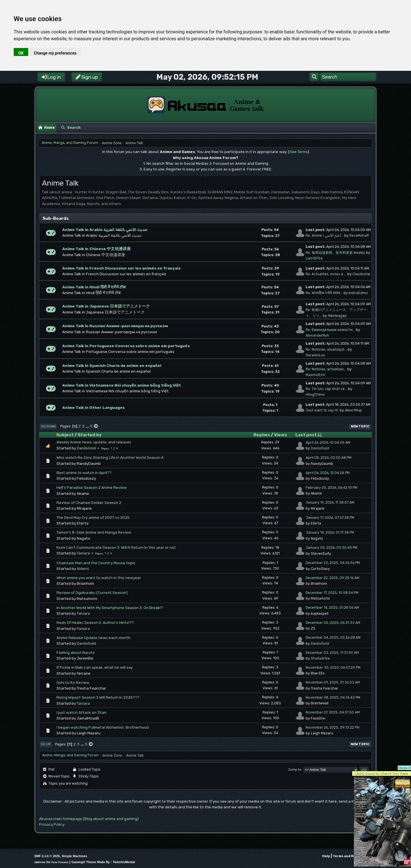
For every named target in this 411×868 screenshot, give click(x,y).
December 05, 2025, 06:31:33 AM (333, 623)
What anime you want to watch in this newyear (99, 578)
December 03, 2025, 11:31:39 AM (332, 653)
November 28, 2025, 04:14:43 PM (333, 698)
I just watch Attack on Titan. (82, 712)
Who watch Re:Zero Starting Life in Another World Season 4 (110, 457)
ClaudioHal (361, 274)
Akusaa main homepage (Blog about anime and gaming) (89, 819)
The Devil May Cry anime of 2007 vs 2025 (93, 517)
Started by (90, 435)
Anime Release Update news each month (93, 638)
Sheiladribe (320, 658)
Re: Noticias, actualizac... (326, 369)
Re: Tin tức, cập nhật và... (326, 389)
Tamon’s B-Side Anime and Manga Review (94, 532)
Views (281, 435)
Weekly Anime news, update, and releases (94, 442)
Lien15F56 (314, 258)
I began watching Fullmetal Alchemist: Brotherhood (103, 727)
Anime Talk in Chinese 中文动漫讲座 (96, 249)
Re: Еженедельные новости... (330, 330)
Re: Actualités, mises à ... (326, 274)
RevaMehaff (359, 236)
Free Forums (60, 862)
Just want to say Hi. (322, 410)
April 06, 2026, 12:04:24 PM (328, 473)
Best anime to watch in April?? (84, 473)
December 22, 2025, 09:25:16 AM (333, 578)
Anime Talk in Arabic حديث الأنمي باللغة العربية (105, 230)
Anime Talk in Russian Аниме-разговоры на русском (115, 326)
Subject (65, 435)
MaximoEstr (316, 375)
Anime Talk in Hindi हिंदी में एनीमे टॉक (94, 287)
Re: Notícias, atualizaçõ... (326, 349)
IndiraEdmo (358, 293)
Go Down (48, 426)
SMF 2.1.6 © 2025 (47, 856)
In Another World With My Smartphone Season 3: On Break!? (110, 608)
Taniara (83, 553)
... (88, 426)
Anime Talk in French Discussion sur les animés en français (121, 268)
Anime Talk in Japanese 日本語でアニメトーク (106, 306)
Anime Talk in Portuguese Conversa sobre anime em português (126, 346)
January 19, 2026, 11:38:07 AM (330, 503)
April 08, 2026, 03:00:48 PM (329, 458)
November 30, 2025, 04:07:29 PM (333, 668)
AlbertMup (353, 410)
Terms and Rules (347, 856)
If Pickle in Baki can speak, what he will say (95, 667)
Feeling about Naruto (76, 652)
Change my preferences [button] (55, 53)
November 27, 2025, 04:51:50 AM (333, 712)
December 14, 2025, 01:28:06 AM (332, 608)
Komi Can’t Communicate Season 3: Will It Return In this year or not (116, 547)
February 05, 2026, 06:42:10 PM (332, 488)
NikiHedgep (337, 316)
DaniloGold (86, 448)
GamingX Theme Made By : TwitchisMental (103, 862)
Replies (262, 435)
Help (326, 856)
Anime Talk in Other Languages (93, 407)
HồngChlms (315, 395)
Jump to (295, 770)
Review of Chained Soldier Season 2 (89, 503)
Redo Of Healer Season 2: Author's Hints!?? (95, 622)
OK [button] (21, 53)
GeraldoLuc (315, 355)
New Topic (360, 426)
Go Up (46, 744)
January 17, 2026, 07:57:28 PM (330, 518)
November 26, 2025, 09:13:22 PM (333, 728)
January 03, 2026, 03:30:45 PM (332, 548)
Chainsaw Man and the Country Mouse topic (96, 563)
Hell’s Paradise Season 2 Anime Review (92, 487)
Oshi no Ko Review (73, 682)
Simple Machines (74, 856)
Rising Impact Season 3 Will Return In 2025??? (98, 697)
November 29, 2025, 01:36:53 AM (333, 682)
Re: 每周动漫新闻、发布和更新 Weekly (335, 253)
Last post (309, 435)
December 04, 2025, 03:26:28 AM (333, 638)
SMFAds (40, 862)
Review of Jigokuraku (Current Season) (92, 592)
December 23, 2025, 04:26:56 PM (333, 563)
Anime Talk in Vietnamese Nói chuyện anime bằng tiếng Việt (122, 385)
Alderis (83, 568)
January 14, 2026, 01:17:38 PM (330, 533)
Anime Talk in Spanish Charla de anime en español (112, 365)
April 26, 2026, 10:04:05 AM (328, 443)
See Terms (299, 152)
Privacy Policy (52, 824)
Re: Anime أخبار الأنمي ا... (325, 236)
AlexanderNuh (317, 335)
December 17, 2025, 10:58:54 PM (332, 593)
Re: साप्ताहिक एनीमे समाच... (324, 293)
